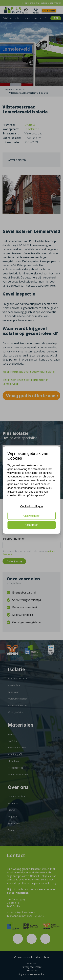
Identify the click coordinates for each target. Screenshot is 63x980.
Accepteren (32, 525)
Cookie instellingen (31, 507)
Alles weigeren (31, 516)
